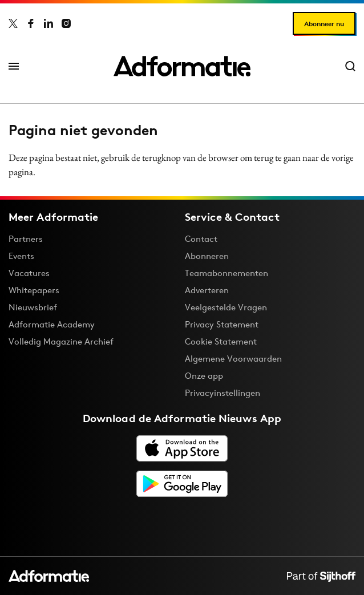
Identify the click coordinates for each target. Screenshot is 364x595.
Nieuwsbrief (33, 307)
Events (21, 256)
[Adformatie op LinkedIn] (48, 23)
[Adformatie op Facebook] (31, 23)
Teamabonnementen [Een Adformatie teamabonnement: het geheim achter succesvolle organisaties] (227, 273)
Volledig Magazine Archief (61, 341)
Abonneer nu (324, 24)
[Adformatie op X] (13, 23)
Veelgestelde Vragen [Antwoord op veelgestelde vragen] (226, 307)
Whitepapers (34, 290)
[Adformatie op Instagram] (66, 23)
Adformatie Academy (52, 324)
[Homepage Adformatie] (182, 66)
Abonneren (207, 256)
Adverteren (207, 290)
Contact (201, 239)
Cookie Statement (221, 341)
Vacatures (29, 273)
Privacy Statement (222, 324)
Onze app (204, 376)
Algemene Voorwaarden (233, 359)
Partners (26, 239)
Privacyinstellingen (223, 393)
